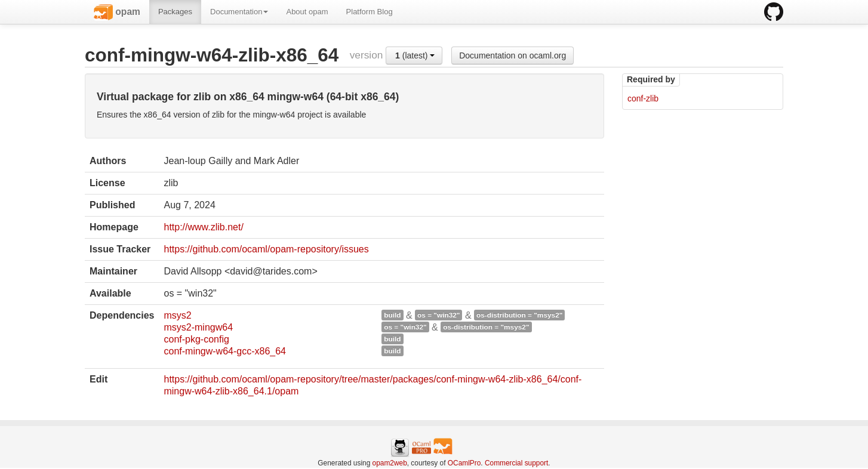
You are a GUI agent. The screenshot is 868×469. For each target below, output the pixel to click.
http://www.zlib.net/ (203, 227)
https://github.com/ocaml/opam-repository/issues (266, 249)
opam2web (390, 463)
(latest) (415, 55)
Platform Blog (370, 12)
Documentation (239, 12)
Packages (175, 12)
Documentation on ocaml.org (513, 55)
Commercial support (516, 463)
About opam (307, 12)
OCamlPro (464, 463)
